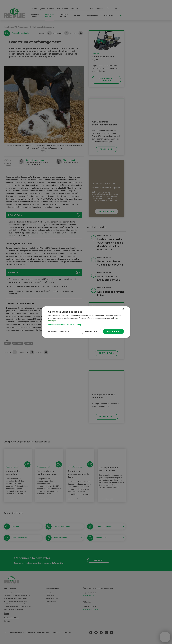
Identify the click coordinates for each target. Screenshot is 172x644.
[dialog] (86, 322)
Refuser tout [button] (91, 331)
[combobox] (123, 309)
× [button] (126, 309)
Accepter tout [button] (113, 331)
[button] (86, 325)
